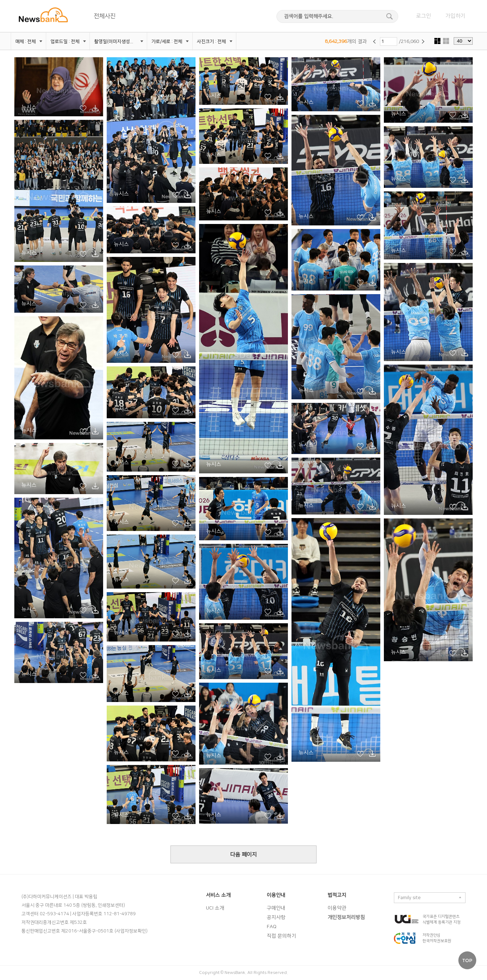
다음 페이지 (243, 855)
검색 (391, 16)
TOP (467, 960)
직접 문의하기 (281, 936)
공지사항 (276, 917)
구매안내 (276, 908)
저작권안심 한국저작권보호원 (437, 938)
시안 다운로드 (95, 108)
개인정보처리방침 (346, 917)
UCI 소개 (215, 908)
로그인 (424, 16)
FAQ (272, 927)
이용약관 (337, 908)
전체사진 (105, 16)
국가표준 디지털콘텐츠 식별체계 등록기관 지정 (442, 920)
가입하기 (455, 16)
